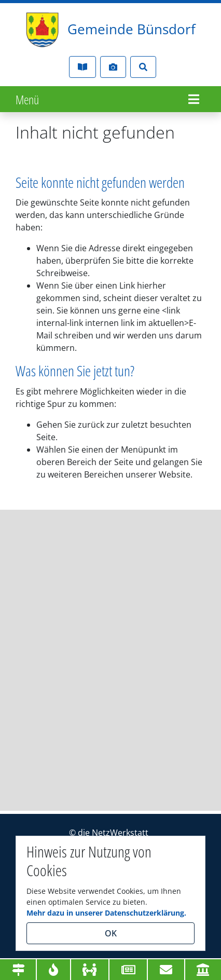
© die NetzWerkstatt (109, 833)
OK (111, 933)
